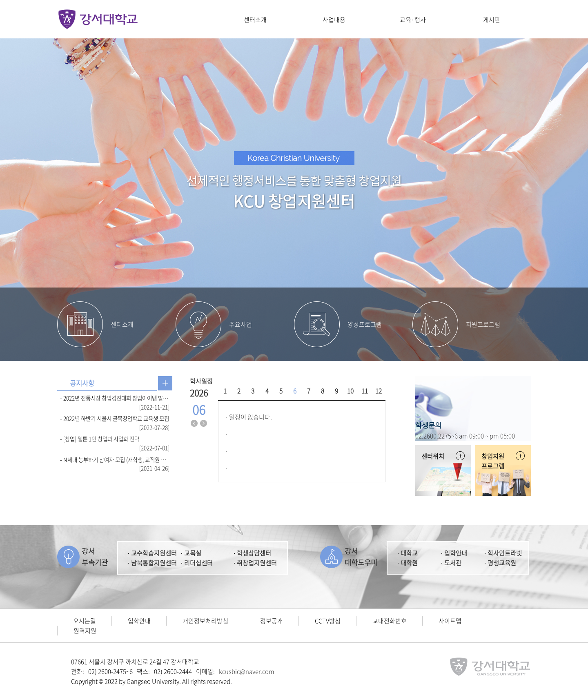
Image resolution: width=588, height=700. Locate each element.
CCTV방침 (328, 621)
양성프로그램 (365, 324)
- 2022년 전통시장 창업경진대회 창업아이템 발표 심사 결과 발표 (115, 398)
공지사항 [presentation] (82, 383)
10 (350, 391)
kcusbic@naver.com (247, 671)
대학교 (409, 553)
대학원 (409, 563)
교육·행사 (413, 20)
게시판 (492, 20)
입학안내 (456, 553)
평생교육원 (502, 563)
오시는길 (85, 621)
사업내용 (334, 20)
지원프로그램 (483, 324)
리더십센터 (198, 563)
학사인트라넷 (505, 553)
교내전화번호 (390, 621)
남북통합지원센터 (154, 563)
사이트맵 (450, 621)
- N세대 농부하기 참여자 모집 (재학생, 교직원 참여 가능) (115, 459)
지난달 (194, 424)
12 (379, 391)
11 (365, 391)
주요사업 (241, 324)
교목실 (193, 553)
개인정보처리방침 (205, 621)
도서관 (453, 563)
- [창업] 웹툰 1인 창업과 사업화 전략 (100, 439)
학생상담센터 (254, 553)
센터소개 (255, 20)
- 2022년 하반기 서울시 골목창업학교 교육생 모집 (115, 418)
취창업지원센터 (257, 563)
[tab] (82, 383)
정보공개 (272, 621)
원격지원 (85, 631)
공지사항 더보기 (165, 383)
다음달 (204, 424)
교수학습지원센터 (154, 553)
